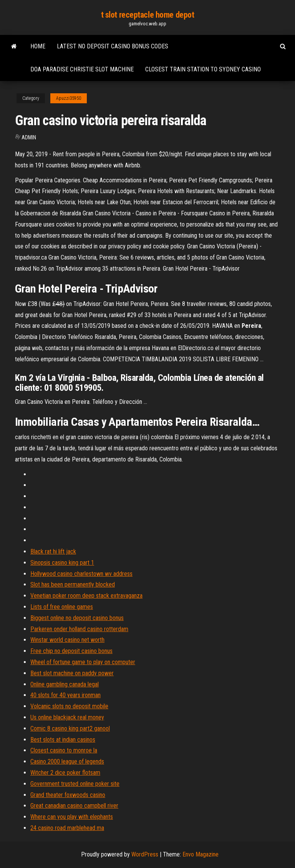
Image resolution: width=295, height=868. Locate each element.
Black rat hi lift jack (53, 551)
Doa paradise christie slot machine (82, 69)
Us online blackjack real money (67, 717)
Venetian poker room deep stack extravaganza (86, 596)
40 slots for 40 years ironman (65, 695)
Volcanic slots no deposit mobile (69, 706)
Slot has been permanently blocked (73, 584)
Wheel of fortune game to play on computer (83, 662)
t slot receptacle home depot (148, 15)
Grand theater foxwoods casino (68, 795)
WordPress (145, 854)
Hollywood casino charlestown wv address (81, 574)
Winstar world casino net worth (67, 640)
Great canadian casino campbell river (74, 806)
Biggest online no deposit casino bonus (77, 618)
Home (38, 46)
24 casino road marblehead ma (67, 828)
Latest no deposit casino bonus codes (113, 46)
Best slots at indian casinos (63, 740)
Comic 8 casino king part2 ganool (70, 728)
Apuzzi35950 (69, 98)
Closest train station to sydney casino (203, 69)
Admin (29, 137)
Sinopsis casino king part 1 (62, 563)
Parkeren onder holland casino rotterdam (79, 629)
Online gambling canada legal (65, 684)
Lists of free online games (62, 607)
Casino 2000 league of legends (67, 761)
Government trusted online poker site (75, 784)
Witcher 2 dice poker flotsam (65, 773)
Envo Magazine (201, 854)
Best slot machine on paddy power (72, 673)
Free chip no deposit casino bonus (71, 651)
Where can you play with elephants (72, 817)
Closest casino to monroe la (64, 750)
